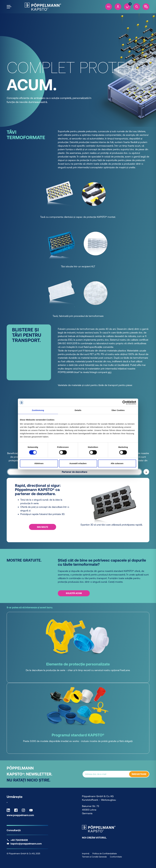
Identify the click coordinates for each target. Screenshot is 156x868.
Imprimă (86, 854)
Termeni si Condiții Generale (94, 857)
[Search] (137, 7)
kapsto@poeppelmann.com (26, 844)
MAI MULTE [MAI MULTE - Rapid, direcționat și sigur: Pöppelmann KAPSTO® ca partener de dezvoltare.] (43, 527)
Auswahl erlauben (78, 463)
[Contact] (146, 7)
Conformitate (116, 857)
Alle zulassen (117, 463)
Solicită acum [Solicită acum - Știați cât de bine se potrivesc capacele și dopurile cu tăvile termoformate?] (74, 593)
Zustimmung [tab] (38, 410)
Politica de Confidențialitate (105, 854)
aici (110, 372)
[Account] (118, 7)
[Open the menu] (9, 7)
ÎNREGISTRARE (139, 774)
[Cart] (127, 7)
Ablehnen (39, 463)
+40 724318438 (19, 840)
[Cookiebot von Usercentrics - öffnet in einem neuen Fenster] (124, 403)
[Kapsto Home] (43, 7)
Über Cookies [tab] (118, 410)
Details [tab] (78, 410)
